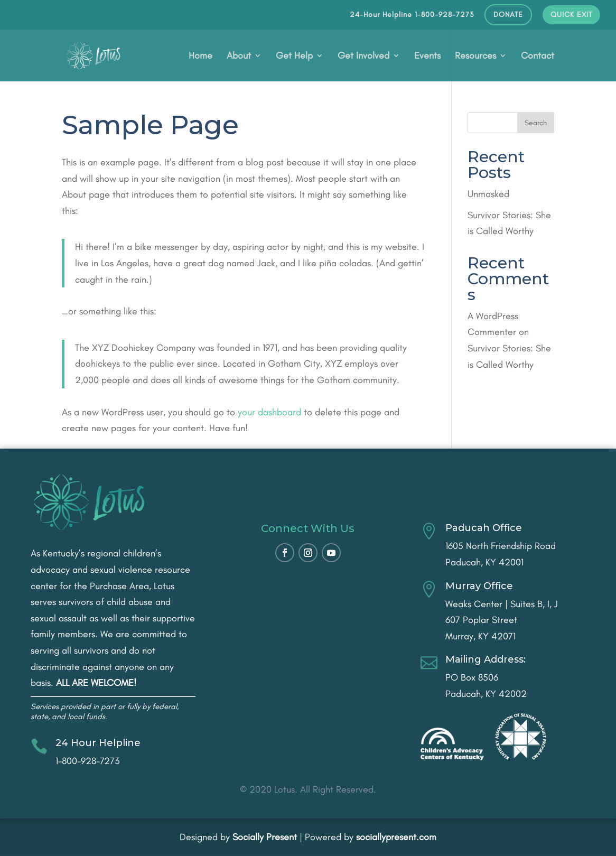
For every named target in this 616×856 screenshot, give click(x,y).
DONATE (508, 15)
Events (427, 57)
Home (200, 57)
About (239, 57)
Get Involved (363, 57)
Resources (475, 57)
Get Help (294, 57)
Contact (538, 57)
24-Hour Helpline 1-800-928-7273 (412, 15)
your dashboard (269, 412)
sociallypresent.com (396, 837)
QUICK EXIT (571, 15)
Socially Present (265, 837)
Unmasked (488, 194)
